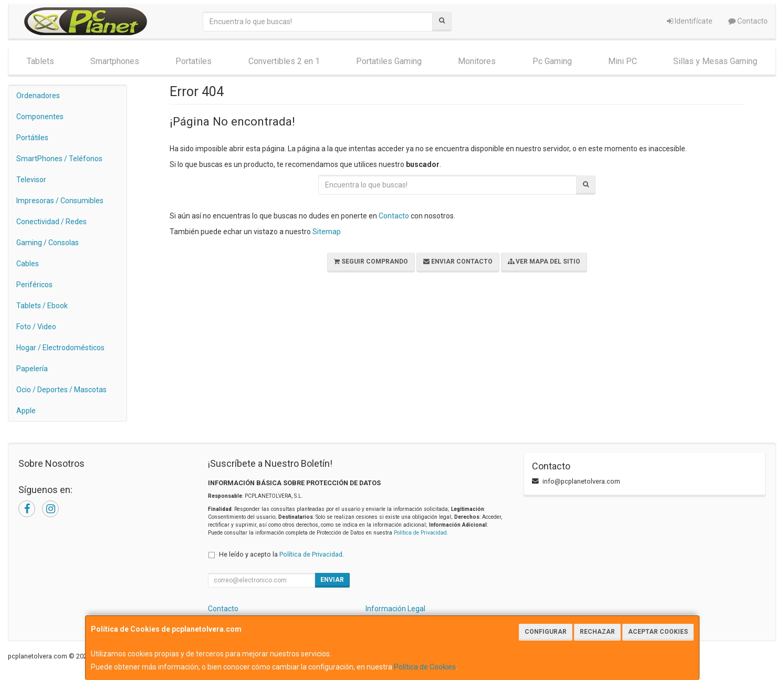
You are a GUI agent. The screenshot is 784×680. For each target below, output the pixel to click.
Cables (28, 264)
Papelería (32, 369)
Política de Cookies (425, 667)
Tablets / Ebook (42, 306)
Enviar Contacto (458, 261)
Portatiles (194, 61)
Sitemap (327, 232)
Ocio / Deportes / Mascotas (61, 390)
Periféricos (34, 285)
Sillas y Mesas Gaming (715, 61)
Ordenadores (38, 96)
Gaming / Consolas (48, 243)
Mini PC (623, 61)
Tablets (40, 61)
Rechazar (597, 632)
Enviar (332, 580)
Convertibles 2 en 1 (284, 61)
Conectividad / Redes (51, 222)
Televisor (31, 180)
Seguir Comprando (371, 261)
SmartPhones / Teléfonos (59, 159)
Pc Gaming (552, 61)
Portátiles (32, 138)
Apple (26, 411)
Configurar (546, 632)
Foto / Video (36, 327)
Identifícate (690, 21)
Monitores (477, 61)
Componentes (40, 117)
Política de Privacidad (420, 533)
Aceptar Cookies (658, 632)
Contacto (748, 21)
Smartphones (115, 61)
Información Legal (395, 609)
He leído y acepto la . (281, 554)
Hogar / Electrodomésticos (60, 348)
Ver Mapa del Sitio (544, 261)
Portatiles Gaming (389, 61)
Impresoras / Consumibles (60, 201)
